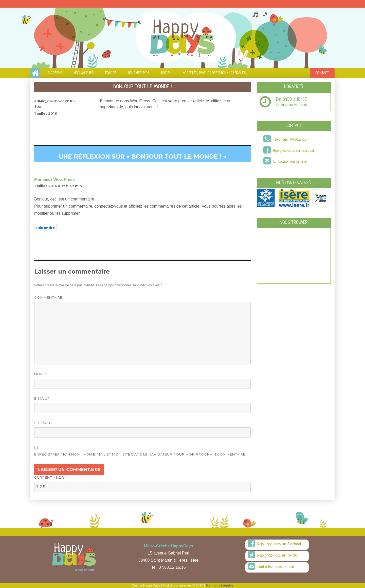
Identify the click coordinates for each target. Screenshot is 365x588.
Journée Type (138, 73)
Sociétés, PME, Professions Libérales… (215, 73)
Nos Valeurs (84, 73)
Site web (43, 423)
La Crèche (54, 73)
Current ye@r (50, 477)
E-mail (42, 398)
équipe (111, 73)
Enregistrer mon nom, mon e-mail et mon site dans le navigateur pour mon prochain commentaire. (140, 454)
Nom (40, 374)
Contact (322, 73)
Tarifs (166, 73)
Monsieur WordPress (54, 180)
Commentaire (48, 297)
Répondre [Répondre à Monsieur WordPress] (45, 228)
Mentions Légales (220, 585)
